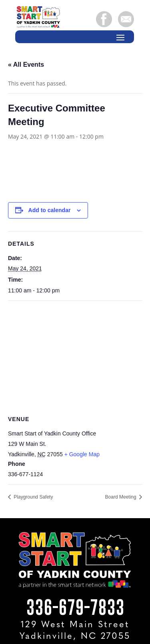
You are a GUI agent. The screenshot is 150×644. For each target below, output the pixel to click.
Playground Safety (33, 497)
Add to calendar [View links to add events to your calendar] (50, 210)
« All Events (26, 65)
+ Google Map (82, 454)
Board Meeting (121, 497)
